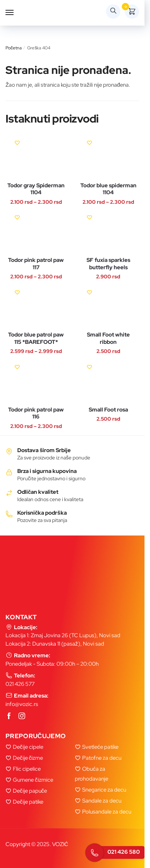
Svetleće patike (100, 747)
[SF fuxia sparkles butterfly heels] (108, 232)
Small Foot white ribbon (108, 339)
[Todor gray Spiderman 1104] (36, 157)
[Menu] (17, 13)
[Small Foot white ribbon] (108, 307)
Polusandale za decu (107, 812)
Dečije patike (28, 802)
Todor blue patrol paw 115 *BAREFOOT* (36, 339)
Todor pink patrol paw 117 (36, 264)
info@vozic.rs (22, 704)
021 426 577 (20, 684)
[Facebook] (9, 716)
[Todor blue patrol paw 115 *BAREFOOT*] (36, 307)
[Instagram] (22, 716)
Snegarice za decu (104, 790)
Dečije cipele (28, 747)
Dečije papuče (30, 791)
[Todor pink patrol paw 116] (36, 381)
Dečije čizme (28, 758)
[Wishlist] (17, 143)
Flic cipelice (27, 769)
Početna (14, 48)
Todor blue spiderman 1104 (108, 189)
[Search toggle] (113, 12)
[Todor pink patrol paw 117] (36, 232)
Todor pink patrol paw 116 (36, 414)
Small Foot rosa (108, 410)
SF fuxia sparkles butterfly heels (108, 264)
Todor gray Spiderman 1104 (36, 189)
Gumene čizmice (33, 780)
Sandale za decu (102, 801)
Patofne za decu (102, 758)
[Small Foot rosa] (108, 381)
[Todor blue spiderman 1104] (108, 157)
